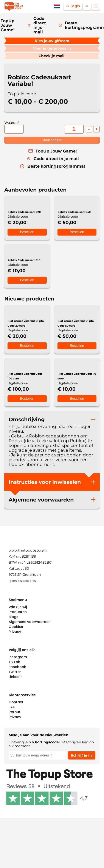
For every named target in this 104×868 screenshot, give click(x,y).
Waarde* (12, 123)
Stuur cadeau (52, 140)
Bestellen (27, 232)
